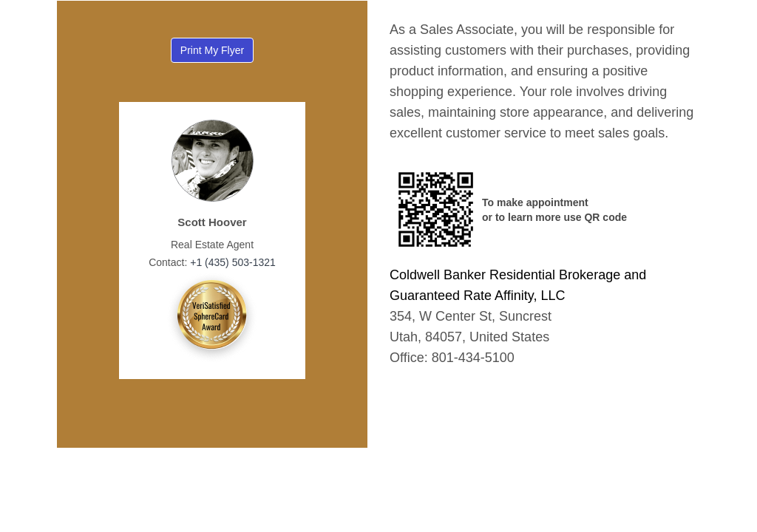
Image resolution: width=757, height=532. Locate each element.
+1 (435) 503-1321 (231, 262)
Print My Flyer (212, 50)
